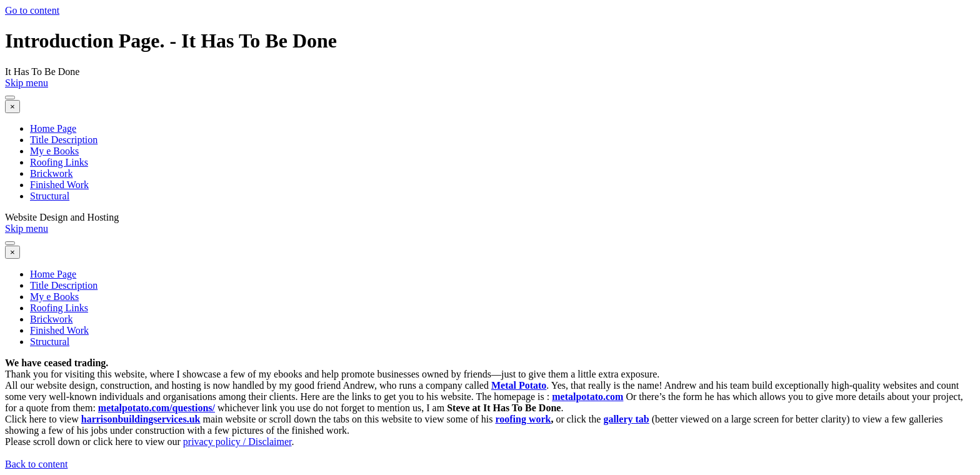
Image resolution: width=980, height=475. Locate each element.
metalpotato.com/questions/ (157, 408)
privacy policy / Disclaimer (237, 442)
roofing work (523, 419)
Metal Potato (519, 385)
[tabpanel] (490, 408)
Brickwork (51, 173)
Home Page (53, 128)
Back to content (36, 464)
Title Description (64, 140)
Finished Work (59, 185)
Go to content (32, 10)
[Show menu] (10, 97)
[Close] (12, 107)
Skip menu (27, 83)
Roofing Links (59, 162)
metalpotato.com (587, 397)
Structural (50, 196)
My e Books (54, 151)
